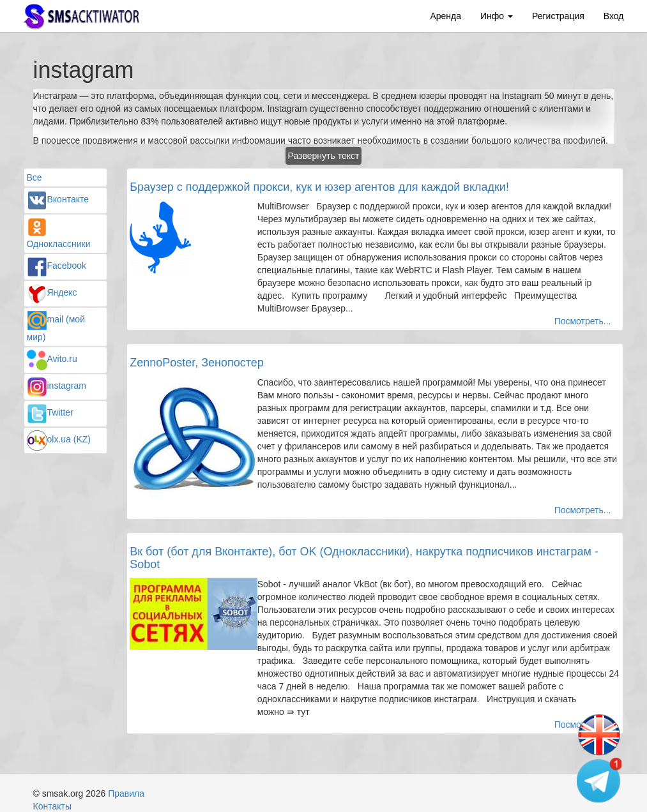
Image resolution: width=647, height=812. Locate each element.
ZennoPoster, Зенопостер (197, 363)
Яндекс (52, 292)
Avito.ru (52, 359)
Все (34, 177)
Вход (614, 16)
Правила (126, 793)
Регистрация (558, 16)
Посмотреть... (583, 321)
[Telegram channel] (599, 780)
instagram (57, 386)
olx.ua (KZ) (59, 439)
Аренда (445, 16)
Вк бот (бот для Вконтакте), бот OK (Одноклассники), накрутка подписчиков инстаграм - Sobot (364, 558)
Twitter (50, 412)
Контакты (52, 806)
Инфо (497, 16)
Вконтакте (58, 199)
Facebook (57, 266)
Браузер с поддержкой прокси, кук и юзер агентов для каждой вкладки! (319, 187)
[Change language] (599, 735)
